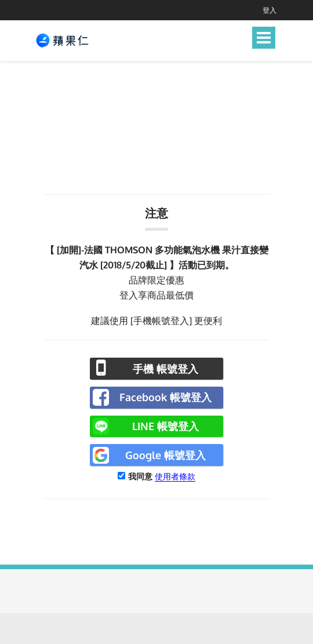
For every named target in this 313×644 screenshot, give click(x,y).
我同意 (140, 476)
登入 (270, 10)
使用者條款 (175, 476)
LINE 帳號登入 (165, 426)
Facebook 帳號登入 (165, 397)
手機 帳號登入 (165, 369)
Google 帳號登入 (165, 455)
